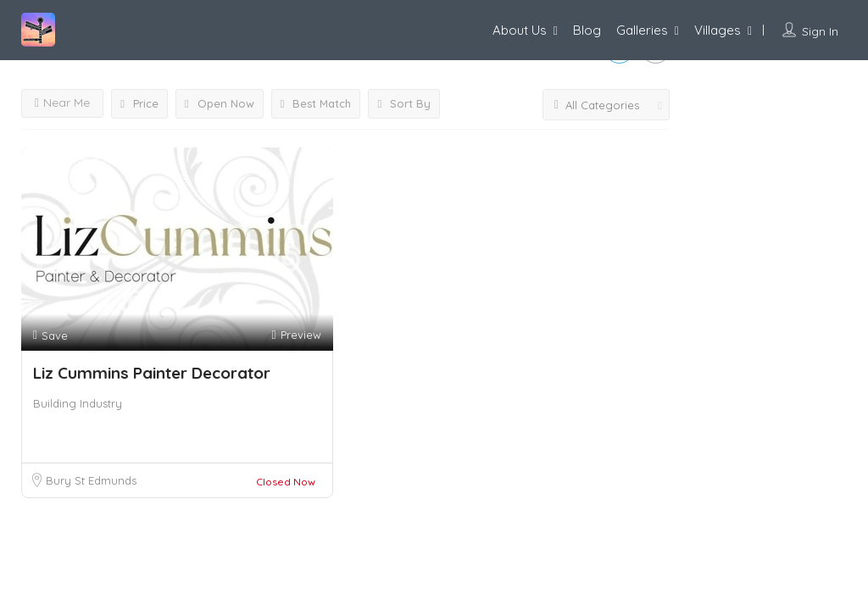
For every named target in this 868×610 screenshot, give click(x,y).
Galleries (642, 30)
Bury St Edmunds (91, 480)
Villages (718, 30)
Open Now (220, 103)
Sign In (820, 31)
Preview (296, 335)
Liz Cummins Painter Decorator (152, 373)
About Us (520, 30)
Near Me (62, 103)
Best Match (316, 103)
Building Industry (78, 403)
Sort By (404, 103)
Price (139, 103)
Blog (587, 30)
